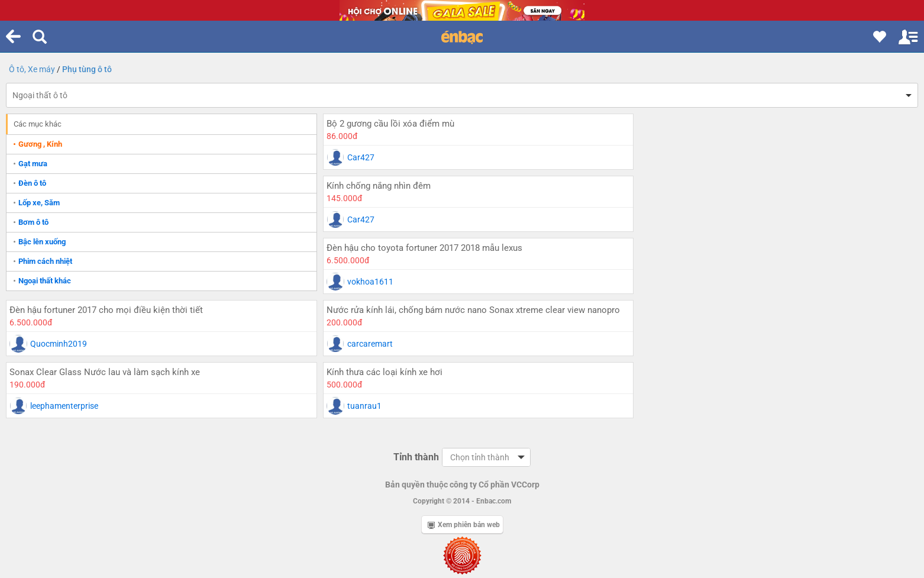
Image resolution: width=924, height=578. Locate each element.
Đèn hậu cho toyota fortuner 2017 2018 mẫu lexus (413, 186)
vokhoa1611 (359, 219)
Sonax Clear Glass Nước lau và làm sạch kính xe (717, 248)
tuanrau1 (660, 344)
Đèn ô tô (32, 183)
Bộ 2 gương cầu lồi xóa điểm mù (379, 124)
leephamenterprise (676, 282)
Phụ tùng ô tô (87, 69)
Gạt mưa (33, 164)
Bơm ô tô (33, 222)
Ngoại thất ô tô (40, 95)
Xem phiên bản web (464, 463)
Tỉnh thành (416, 395)
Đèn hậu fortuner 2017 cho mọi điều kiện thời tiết (718, 186)
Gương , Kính (40, 144)
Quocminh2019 (671, 219)
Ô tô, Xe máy (32, 69)
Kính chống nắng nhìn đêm (674, 124)
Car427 (350, 157)
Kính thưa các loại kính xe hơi (680, 310)
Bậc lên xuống (42, 242)
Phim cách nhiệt (45, 261)
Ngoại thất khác (45, 281)
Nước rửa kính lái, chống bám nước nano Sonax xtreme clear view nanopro (445, 254)
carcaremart (359, 295)
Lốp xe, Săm (39, 203)
